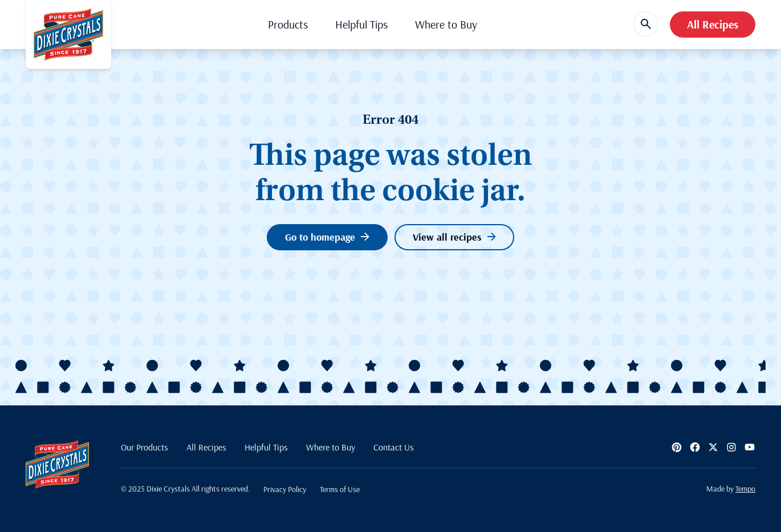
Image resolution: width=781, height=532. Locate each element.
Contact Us (394, 447)
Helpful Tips (361, 24)
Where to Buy (446, 24)
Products (288, 24)
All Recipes (713, 24)
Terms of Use (340, 489)
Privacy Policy (285, 489)
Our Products (145, 447)
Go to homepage (327, 237)
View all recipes (454, 237)
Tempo (745, 489)
